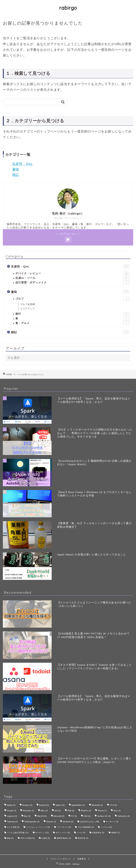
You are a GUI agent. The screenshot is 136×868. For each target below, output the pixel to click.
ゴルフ (72, 299)
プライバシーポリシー (61, 859)
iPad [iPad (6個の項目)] (71, 811)
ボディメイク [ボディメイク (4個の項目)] (63, 833)
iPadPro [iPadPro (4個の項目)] (86, 811)
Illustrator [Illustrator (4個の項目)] (28, 811)
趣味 (16, 169)
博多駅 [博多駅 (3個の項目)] (115, 833)
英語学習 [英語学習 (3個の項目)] (83, 838)
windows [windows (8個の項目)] (68, 822)
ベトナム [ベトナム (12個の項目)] (106, 827)
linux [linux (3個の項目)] (117, 811)
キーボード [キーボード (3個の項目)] (112, 822)
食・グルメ (72, 323)
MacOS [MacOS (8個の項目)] (42, 816)
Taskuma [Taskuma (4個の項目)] (12, 822)
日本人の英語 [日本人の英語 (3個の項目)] (28, 838)
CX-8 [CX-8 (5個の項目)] (113, 805)
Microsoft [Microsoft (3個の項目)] (59, 816)
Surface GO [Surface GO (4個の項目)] (104, 816)
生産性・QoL (23, 164)
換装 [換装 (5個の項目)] (10, 838)
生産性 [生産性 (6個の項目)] (46, 838)
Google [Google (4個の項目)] (11, 811)
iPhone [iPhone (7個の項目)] (102, 811)
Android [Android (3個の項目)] (44, 805)
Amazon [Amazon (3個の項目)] (27, 805)
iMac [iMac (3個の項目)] (44, 811)
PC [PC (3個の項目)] (74, 816)
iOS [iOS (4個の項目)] (58, 811)
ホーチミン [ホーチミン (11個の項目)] (42, 833)
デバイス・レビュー (72, 274)
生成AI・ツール (72, 278)
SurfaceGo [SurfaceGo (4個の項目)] (124, 816)
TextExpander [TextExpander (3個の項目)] (32, 822)
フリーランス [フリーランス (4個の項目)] (64, 827)
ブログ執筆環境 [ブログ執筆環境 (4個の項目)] (86, 827)
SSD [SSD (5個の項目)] (87, 816)
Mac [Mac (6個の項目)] (27, 816)
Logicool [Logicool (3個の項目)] (12, 816)
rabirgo (68, 8)
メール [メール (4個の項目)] (81, 833)
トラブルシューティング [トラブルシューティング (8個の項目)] (38, 827)
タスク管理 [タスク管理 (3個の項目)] (13, 827)
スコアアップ (28, 309)
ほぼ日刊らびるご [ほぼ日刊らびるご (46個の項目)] (90, 822)
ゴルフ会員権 (28, 304)
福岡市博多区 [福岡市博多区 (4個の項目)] (64, 838)
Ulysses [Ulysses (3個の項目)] (51, 822)
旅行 (72, 314)
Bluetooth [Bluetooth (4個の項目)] (97, 805)
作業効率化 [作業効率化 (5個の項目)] (98, 833)
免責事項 (82, 859)
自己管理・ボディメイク (72, 283)
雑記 (16, 175)
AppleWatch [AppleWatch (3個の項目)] (78, 805)
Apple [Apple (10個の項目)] (60, 805)
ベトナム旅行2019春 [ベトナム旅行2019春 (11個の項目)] (18, 833)
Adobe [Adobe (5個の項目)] (11, 805)
